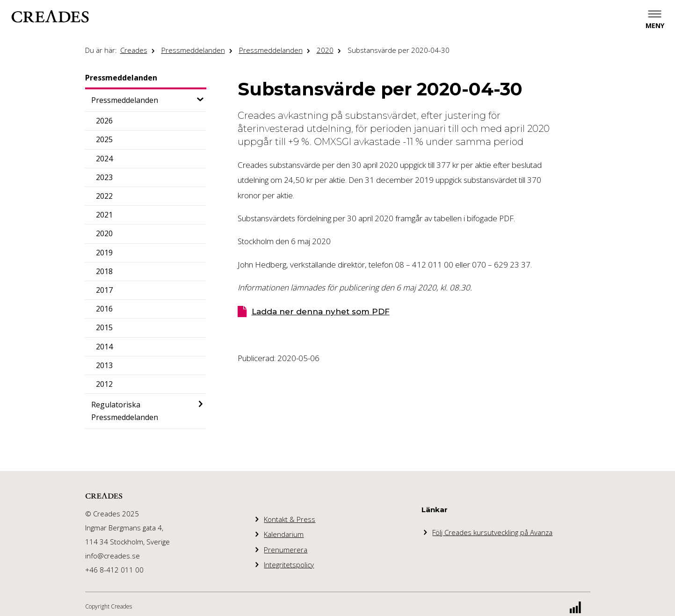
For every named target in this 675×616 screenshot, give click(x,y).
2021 (104, 215)
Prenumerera (286, 550)
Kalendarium (284, 534)
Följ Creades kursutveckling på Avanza (492, 532)
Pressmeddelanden (193, 50)
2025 (104, 139)
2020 (325, 50)
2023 (104, 177)
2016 (104, 309)
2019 (104, 253)
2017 (104, 290)
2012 (104, 384)
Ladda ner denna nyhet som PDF (321, 312)
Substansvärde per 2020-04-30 (399, 50)
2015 (104, 327)
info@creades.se (112, 556)
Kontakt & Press (290, 519)
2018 (104, 271)
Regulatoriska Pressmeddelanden (125, 411)
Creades (134, 50)
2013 (104, 365)
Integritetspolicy (289, 565)
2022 (104, 196)
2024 (104, 159)
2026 (104, 121)
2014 (104, 347)
